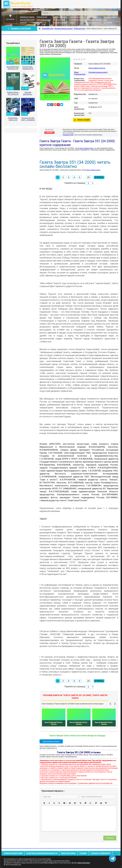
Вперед (99, 177)
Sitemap (83, 853)
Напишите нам (68, 135)
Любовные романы (27, 17)
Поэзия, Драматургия (112, 17)
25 (88, 177)
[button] (44, 803)
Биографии (108, 23)
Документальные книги (63, 23)
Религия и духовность (79, 20)
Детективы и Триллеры (45, 20)
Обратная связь (68, 853)
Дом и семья (92, 17)
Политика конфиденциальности (42, 853)
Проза (39, 23)
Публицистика (80, 74)
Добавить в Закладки (19, 29)
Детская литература (78, 17)
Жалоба (49, 132)
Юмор (72, 23)
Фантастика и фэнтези (29, 20)
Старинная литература (96, 20)
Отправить (110, 838)
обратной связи (84, 863)
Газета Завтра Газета (97, 68)
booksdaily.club (19, 4)
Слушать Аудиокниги (101, 853)
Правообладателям (13, 853)
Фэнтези (23, 23)
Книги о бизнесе (60, 17)
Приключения (42, 17)
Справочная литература (96, 23)
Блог (105, 20)
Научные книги (59, 20)
